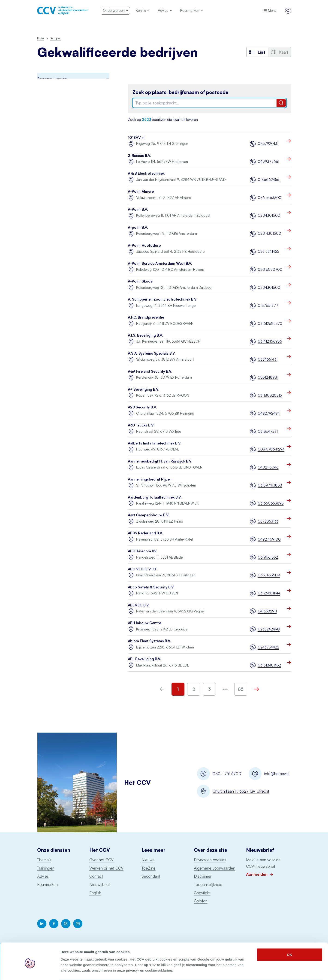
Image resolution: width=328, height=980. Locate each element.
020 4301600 (269, 233)
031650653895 (271, 503)
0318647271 (268, 431)
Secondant (151, 876)
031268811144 (269, 593)
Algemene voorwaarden (215, 868)
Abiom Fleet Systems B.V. (149, 641)
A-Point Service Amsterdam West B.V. (160, 263)
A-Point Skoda (140, 281)
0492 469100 (269, 539)
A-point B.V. (138, 227)
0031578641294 (271, 449)
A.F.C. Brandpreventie (146, 317)
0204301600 (269, 215)
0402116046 (268, 467)
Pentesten (45, 189)
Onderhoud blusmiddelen (57, 178)
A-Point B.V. (138, 209)
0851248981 (268, 377)
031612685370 (270, 324)
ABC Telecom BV (142, 551)
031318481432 (269, 665)
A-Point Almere (141, 191)
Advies (43, 876)
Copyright (202, 893)
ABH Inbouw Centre (144, 623)
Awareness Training (52, 87)
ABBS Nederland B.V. (145, 533)
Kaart (280, 52)
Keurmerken (47, 884)
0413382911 (267, 611)
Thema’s (44, 860)
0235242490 (269, 629)
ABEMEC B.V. (139, 605)
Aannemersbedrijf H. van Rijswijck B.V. (160, 461)
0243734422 (268, 647)
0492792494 (269, 413)
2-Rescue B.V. (140, 156)
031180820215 (270, 395)
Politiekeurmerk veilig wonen (59, 148)
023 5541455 (268, 251)
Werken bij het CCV (106, 868)
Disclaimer (203, 876)
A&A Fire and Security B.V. (150, 371)
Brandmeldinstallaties (54, 97)
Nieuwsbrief (100, 884)
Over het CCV (101, 860)
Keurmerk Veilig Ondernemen (60, 158)
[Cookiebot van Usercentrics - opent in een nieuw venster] (30, 971)
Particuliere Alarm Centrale (58, 199)
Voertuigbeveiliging (52, 265)
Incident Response (51, 128)
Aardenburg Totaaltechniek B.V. (155, 497)
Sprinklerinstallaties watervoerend (63, 229)
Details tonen (249, 971)
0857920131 (268, 144)
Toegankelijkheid (208, 884)
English (95, 893)
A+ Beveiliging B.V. (144, 389)
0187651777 (268, 306)
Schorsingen (48, 285)
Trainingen (46, 868)
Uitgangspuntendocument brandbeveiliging (57, 242)
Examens (44, 138)
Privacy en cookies (210, 860)
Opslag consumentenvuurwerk (61, 209)
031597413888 (270, 485)
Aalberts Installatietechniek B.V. (155, 443)
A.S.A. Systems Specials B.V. (152, 353)
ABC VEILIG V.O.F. (143, 569)
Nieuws (148, 860)
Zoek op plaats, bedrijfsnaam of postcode (180, 92)
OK (290, 936)
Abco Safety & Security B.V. (151, 587)
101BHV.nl (136, 138)
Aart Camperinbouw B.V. (149, 515)
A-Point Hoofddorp (144, 245)
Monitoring (45, 168)
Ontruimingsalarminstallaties (59, 219)
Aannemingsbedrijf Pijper (149, 479)
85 (241, 689)
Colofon (201, 901)
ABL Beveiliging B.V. (144, 659)
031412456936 (270, 341)
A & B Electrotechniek (146, 173)
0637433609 (269, 575)
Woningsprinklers (50, 255)
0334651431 (268, 359)
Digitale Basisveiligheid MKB (59, 118)
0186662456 (269, 180)
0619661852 (268, 557)
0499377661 (268, 162)
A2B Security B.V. (142, 407)
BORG (42, 108)
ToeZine (149, 868)
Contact (96, 876)
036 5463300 (270, 198)
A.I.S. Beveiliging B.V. (145, 335)
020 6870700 (270, 269)
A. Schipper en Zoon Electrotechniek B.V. (163, 299)
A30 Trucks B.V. (141, 425)
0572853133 (268, 521)
